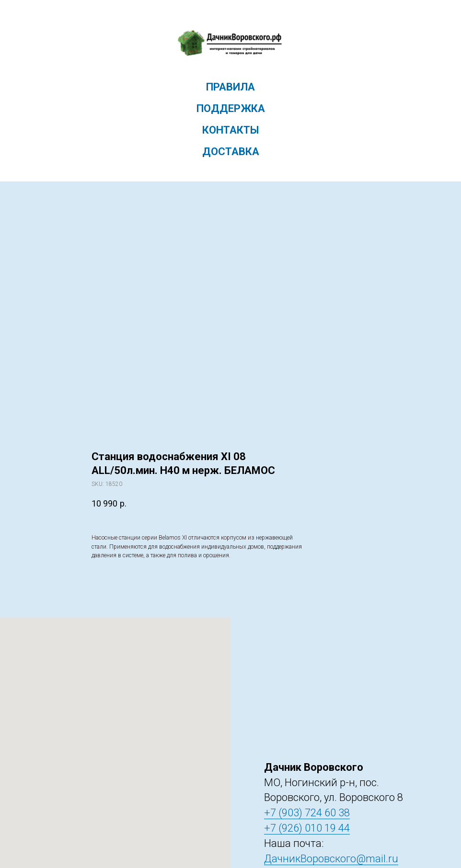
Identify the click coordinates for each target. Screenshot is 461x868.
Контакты (231, 130)
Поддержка (231, 108)
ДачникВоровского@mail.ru (331, 859)
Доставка (231, 152)
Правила (230, 87)
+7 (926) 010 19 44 (307, 828)
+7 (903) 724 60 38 (307, 813)
